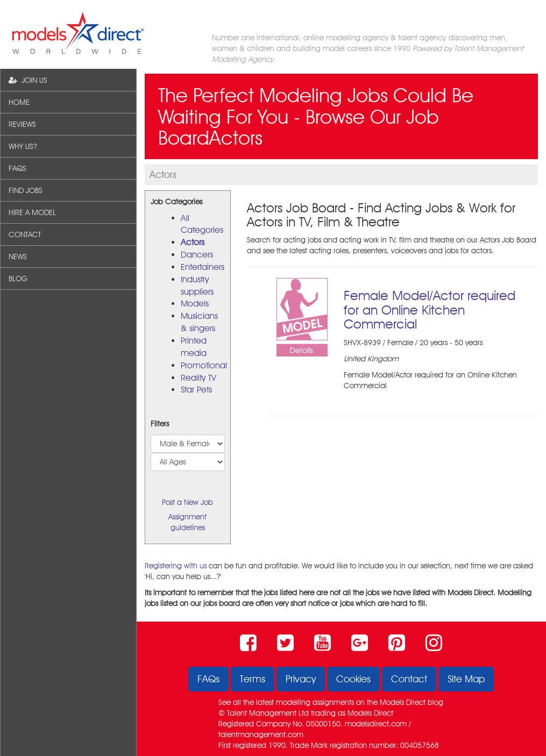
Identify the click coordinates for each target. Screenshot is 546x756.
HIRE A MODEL (32, 212)
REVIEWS (22, 124)
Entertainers (203, 267)
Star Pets (196, 390)
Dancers (197, 255)
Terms (253, 679)
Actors (193, 242)
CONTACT (25, 234)
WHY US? (23, 146)
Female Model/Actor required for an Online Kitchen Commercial (430, 310)
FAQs (208, 679)
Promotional (204, 365)
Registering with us (176, 566)
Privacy (301, 679)
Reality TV (198, 378)
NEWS (18, 256)
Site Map (466, 679)
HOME (19, 102)
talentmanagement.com (261, 734)
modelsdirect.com (376, 724)
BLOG (18, 279)
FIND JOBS (26, 190)
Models (195, 304)
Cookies (353, 679)
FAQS (17, 168)
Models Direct (403, 702)
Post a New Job (187, 502)
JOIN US (28, 80)
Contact (409, 679)
